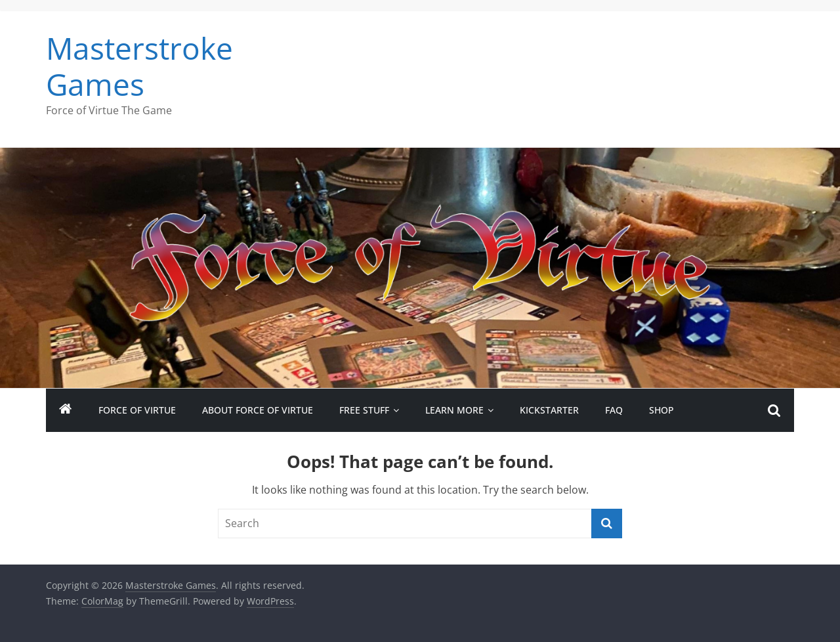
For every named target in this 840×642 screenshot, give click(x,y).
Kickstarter (549, 410)
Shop (661, 410)
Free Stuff (364, 410)
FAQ (614, 410)
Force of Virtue (137, 410)
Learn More (454, 410)
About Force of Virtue (258, 410)
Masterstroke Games (139, 66)
